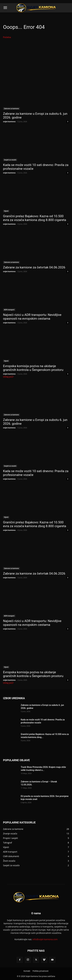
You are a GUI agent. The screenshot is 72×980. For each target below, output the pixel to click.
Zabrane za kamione (11, 109)
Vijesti (6, 211)
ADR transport (9, 310)
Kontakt (27, 971)
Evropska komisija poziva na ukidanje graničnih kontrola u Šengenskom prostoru (33, 368)
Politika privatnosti (41, 971)
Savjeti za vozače (10, 160)
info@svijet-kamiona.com (45, 939)
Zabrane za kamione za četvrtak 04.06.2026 (34, 267)
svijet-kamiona (9, 121)
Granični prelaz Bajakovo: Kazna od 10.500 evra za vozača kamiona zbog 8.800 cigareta (35, 218)
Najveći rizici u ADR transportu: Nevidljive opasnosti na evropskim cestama (32, 317)
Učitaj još (8, 377)
